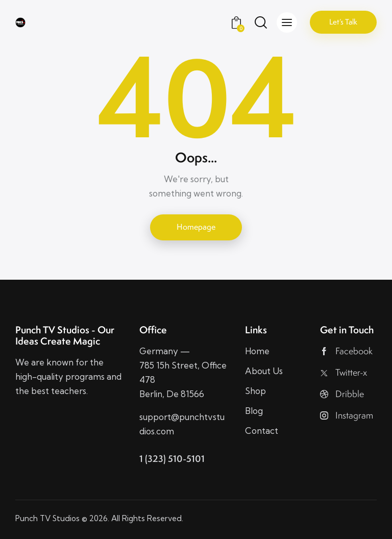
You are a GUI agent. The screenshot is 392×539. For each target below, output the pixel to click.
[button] (287, 22)
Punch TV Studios (47, 518)
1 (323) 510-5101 (172, 459)
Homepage (196, 227)
